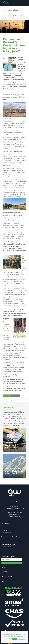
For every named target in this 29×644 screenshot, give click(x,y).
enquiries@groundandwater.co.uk (15, 508)
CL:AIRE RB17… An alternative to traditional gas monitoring (14, 530)
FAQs (3, 581)
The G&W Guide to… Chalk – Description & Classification (12, 537)
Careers (3, 579)
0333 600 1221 (15, 506)
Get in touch (7, 396)
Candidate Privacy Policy (8, 574)
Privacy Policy (5, 572)
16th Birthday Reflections (8, 545)
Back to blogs (15, 396)
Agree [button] (14, 639)
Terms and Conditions (7, 576)
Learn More (21, 639)
